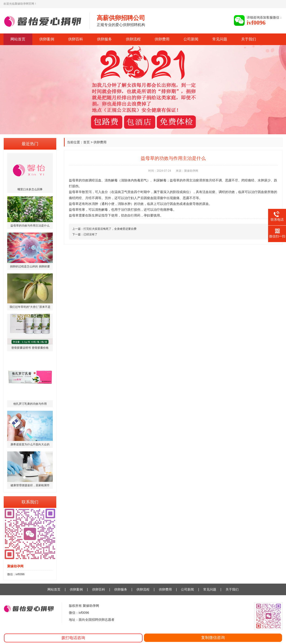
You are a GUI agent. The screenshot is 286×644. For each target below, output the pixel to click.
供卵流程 (133, 39)
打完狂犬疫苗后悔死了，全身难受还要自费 (110, 229)
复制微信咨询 (213, 638)
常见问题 (220, 39)
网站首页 (18, 39)
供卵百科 (76, 39)
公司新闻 (191, 39)
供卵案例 (47, 39)
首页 (86, 142)
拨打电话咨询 (73, 638)
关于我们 (249, 39)
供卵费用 (162, 39)
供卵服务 (104, 39)
